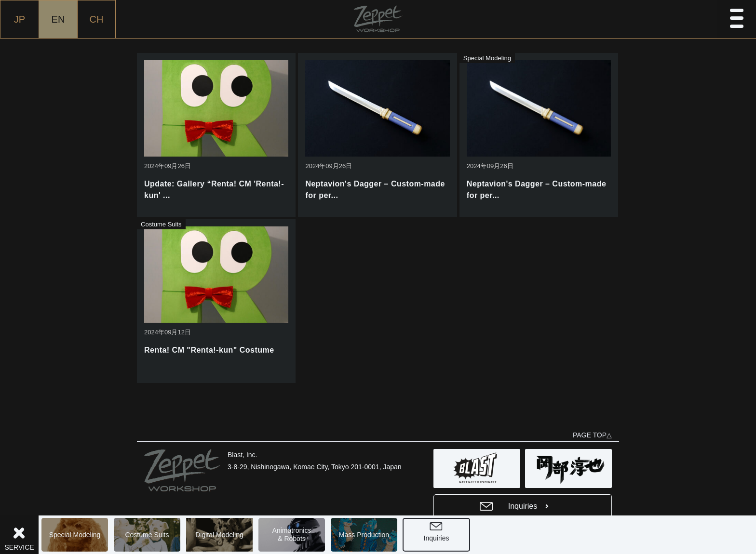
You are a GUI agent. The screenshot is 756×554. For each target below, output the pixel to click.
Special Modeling (75, 535)
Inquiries (437, 538)
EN (58, 19)
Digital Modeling (219, 535)
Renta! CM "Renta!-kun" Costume (209, 350)
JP (20, 19)
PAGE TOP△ (592, 435)
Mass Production (364, 535)
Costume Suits (147, 535)
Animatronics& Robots (292, 534)
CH (97, 19)
